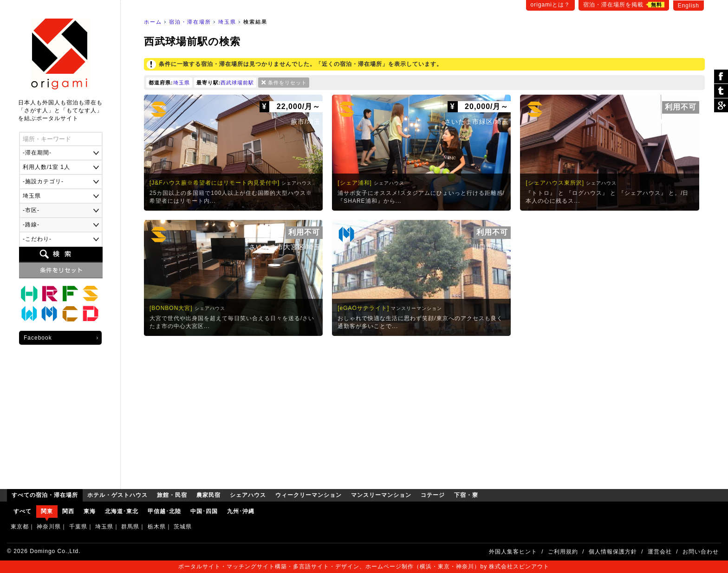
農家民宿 (70, 294)
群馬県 (130, 527)
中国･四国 (204, 511)
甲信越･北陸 (164, 511)
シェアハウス (91, 294)
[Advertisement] (424, 410)
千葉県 (78, 527)
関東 (47, 511)
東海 (90, 511)
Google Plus (721, 105)
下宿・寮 (91, 314)
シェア (721, 77)
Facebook (38, 338)
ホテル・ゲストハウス (29, 294)
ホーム (153, 22)
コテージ (70, 314)
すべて (23, 511)
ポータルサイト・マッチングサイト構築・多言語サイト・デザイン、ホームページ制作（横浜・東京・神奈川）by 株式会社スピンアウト (364, 567)
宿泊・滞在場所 (190, 22)
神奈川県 (49, 527)
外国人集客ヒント (513, 552)
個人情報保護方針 (613, 552)
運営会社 (660, 552)
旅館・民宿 (50, 294)
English (689, 6)
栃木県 (157, 527)
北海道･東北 (122, 511)
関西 (68, 511)
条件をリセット (287, 83)
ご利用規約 (563, 552)
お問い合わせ (701, 552)
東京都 (20, 527)
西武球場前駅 (237, 83)
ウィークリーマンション (29, 314)
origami (61, 54)
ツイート (721, 91)
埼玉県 (227, 22)
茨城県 (183, 527)
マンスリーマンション (50, 314)
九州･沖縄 (241, 511)
